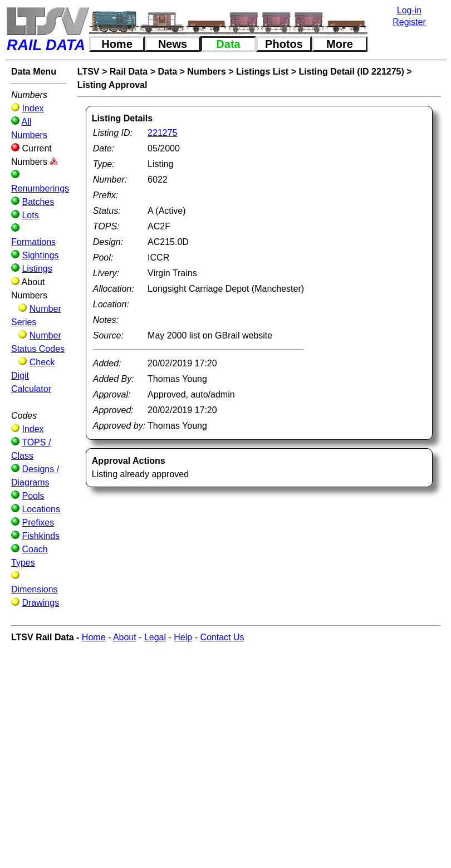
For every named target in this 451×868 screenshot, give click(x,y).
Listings (37, 269)
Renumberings (40, 188)
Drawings (40, 603)
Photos (284, 44)
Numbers (206, 72)
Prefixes (38, 523)
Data (228, 44)
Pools (33, 496)
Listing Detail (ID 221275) (351, 72)
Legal (155, 637)
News (173, 44)
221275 (162, 133)
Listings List (262, 72)
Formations (33, 242)
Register (409, 22)
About (125, 637)
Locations (41, 509)
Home (117, 44)
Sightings (40, 255)
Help (183, 637)
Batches (38, 202)
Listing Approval (112, 85)
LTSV (89, 72)
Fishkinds (41, 536)
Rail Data (129, 72)
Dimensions (35, 589)
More (340, 44)
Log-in (409, 10)
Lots (30, 215)
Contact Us (222, 637)
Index (33, 108)
